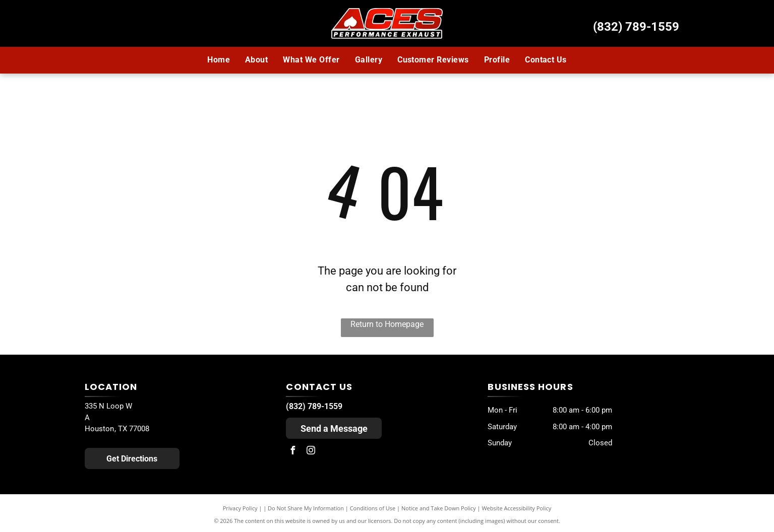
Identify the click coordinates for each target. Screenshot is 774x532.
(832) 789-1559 (636, 27)
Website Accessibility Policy (516, 508)
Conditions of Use (373, 508)
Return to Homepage (387, 324)
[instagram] (311, 452)
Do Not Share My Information (306, 508)
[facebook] (292, 452)
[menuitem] (219, 60)
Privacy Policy (240, 508)
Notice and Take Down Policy (439, 508)
